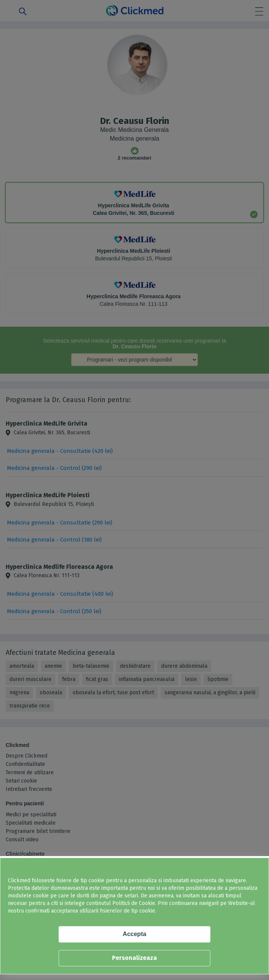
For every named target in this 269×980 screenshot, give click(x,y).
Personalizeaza (134, 958)
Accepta (134, 934)
